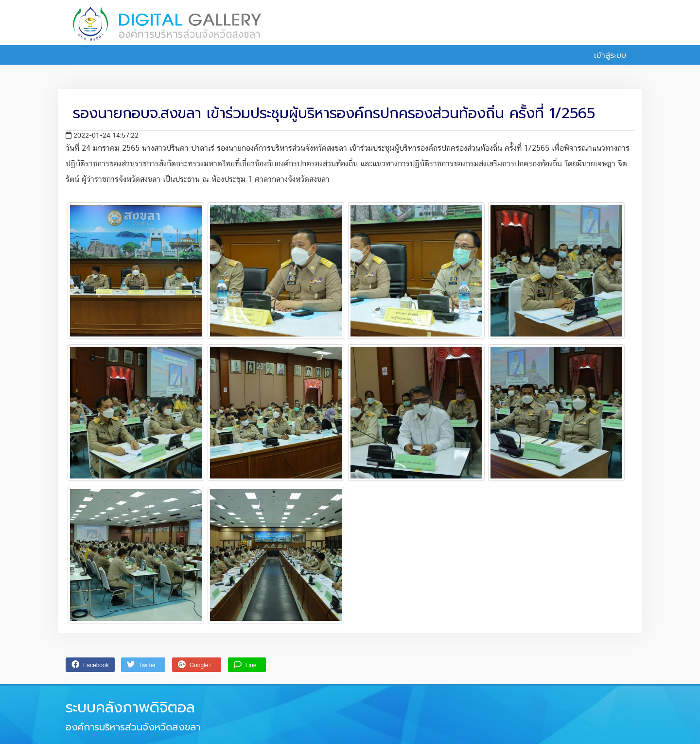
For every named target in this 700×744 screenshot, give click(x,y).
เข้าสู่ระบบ (605, 55)
